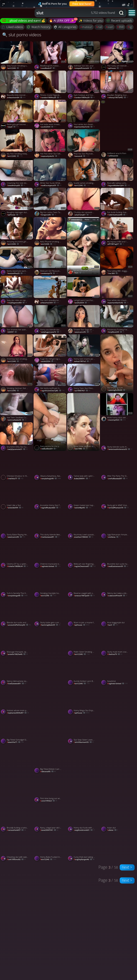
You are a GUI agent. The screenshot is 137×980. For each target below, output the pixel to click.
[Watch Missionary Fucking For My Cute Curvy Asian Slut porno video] (117, 320)
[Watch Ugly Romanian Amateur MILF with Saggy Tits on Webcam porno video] (117, 525)
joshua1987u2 (82, 361)
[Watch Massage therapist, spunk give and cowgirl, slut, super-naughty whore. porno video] (17, 642)
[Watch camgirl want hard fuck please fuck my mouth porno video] (84, 290)
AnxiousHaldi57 (16, 830)
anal (99, 27)
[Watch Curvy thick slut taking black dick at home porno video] (84, 847)
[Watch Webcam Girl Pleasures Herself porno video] (50, 261)
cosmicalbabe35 (17, 420)
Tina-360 (113, 273)
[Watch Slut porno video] (17, 774)
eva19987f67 (82, 391)
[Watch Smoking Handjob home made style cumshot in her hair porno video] (50, 583)
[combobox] (76, 13)
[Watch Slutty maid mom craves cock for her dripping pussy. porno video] (117, 642)
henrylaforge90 (50, 479)
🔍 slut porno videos (22, 35)
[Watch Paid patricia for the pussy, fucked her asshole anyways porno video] (50, 422)
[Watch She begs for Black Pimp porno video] (50, 715)
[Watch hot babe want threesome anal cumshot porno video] (50, 115)
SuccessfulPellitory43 (19, 625)
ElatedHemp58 (16, 186)
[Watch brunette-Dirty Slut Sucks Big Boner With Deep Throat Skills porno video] (17, 437)
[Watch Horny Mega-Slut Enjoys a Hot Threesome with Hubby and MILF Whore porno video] (84, 701)
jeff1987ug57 (116, 244)
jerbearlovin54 (16, 98)
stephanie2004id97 (18, 713)
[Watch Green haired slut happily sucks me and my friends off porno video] (84, 496)
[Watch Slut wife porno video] (50, 656)
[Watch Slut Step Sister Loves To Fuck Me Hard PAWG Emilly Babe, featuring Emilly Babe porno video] (84, 730)
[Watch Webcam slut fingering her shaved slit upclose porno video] (84, 554)
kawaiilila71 (15, 742)
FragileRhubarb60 (50, 508)
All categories (65, 27)
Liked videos (12, 27)
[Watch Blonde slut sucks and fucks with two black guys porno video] (17, 613)
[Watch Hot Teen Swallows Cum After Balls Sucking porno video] (17, 408)
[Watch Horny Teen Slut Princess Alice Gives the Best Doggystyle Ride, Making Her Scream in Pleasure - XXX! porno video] (84, 378)
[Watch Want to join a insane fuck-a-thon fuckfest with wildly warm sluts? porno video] (84, 613)
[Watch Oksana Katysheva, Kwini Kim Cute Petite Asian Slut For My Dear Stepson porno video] (50, 466)
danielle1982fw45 (17, 654)
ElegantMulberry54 (119, 186)
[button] (132, 13)
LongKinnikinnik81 (84, 830)
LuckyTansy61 (83, 215)
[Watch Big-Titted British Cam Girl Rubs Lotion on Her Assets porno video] (50, 759)
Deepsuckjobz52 (50, 156)
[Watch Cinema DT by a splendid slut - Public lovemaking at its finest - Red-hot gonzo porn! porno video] (17, 554)
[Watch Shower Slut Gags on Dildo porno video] (84, 320)
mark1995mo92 (16, 860)
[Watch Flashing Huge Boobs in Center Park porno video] (117, 774)
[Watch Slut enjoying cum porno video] (117, 363)
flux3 (113, 625)
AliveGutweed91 (50, 537)
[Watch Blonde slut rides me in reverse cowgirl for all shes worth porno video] (117, 715)
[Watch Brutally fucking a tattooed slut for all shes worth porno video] (17, 818)
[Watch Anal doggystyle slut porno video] (117, 613)
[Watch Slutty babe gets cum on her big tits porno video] (50, 613)
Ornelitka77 (15, 479)
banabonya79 (49, 273)
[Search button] (122, 13)
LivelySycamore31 (17, 449)
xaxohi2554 (48, 127)
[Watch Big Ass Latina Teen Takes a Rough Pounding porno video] (50, 203)
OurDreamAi (113, 156)
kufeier (113, 830)
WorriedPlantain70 (118, 508)
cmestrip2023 (116, 420)
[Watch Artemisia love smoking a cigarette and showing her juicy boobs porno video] (17, 349)
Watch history (39, 27)
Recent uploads (119, 20)
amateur (86, 27)
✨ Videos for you (91, 20)
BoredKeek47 (48, 68)
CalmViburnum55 (84, 742)
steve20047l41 (49, 830)
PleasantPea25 (16, 273)
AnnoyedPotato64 (84, 68)
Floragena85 (48, 215)
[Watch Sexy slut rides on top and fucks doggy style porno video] (17, 290)
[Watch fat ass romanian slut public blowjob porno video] (84, 246)
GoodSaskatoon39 (118, 566)
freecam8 (82, 156)
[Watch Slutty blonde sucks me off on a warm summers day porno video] (117, 437)
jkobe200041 (82, 479)
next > (127, 867)
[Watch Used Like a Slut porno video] (17, 496)
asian (109, 27)
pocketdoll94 (15, 508)
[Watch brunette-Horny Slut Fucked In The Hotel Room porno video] (50, 496)
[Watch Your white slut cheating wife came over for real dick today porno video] (84, 115)
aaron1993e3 (49, 801)
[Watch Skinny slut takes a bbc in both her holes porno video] (117, 583)
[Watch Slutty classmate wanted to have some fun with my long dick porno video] (17, 261)
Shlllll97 (12, 332)
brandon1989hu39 (51, 98)
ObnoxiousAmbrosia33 (120, 449)
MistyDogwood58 (17, 303)
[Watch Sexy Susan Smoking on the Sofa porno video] (17, 56)
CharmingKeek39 (50, 625)
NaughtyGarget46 (84, 860)
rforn (79, 273)
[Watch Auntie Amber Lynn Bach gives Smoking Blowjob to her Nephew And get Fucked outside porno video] (84, 671)
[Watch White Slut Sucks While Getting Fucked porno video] (50, 173)
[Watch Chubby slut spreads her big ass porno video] (84, 203)
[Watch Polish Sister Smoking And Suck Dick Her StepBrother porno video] (84, 642)
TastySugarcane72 (51, 332)
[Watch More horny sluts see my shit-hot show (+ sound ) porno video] (117, 408)
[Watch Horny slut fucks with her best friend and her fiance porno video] (84, 818)
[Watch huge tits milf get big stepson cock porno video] (50, 349)
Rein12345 (15, 68)
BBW (120, 27)
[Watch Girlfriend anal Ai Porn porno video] (117, 129)
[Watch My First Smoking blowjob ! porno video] (17, 144)
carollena (114, 537)
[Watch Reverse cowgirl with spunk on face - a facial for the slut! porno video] (84, 583)
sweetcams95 (83, 332)
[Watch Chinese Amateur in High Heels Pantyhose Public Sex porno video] (17, 466)
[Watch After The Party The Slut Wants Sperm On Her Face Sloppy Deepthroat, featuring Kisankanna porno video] (117, 466)
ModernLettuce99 (117, 215)
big (130, 27)
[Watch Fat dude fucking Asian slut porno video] (117, 203)
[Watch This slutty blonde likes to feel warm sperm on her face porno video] (50, 525)
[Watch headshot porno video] (117, 671)
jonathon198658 (83, 537)
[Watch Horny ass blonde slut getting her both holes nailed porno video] (50, 320)
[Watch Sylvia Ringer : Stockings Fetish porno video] (84, 774)
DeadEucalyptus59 (51, 186)
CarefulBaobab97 (117, 479)
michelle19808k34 (17, 566)
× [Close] (129, 4)
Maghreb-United (50, 566)
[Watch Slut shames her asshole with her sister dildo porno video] (17, 320)
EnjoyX (13, 127)
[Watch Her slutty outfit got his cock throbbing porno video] (50, 378)
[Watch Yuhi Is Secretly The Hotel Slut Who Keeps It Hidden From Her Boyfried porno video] (17, 583)
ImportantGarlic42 (84, 127)
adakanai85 (48, 772)
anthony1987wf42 (118, 98)
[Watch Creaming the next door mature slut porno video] (17, 173)
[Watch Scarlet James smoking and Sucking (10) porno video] (84, 173)
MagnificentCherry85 (52, 391)
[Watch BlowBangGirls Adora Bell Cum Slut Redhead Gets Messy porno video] (50, 56)
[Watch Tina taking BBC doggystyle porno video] (117, 261)
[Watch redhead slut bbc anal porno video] (84, 56)
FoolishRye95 (82, 508)
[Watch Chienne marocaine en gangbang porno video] (50, 554)
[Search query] (73, 13)
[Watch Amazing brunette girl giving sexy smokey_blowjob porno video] (17, 232)
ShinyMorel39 (116, 332)
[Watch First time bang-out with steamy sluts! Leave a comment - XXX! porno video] (50, 789)
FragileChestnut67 (85, 566)
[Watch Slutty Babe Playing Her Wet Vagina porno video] (17, 525)
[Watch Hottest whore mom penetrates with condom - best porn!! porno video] (17, 701)
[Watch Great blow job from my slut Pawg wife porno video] (84, 422)
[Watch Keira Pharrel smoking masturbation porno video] (50, 232)
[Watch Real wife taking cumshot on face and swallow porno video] (117, 173)
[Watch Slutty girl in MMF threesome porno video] (117, 496)
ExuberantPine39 (117, 596)
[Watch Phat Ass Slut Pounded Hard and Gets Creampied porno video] (84, 144)
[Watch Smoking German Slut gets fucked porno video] (17, 378)
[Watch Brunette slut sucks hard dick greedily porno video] (117, 554)
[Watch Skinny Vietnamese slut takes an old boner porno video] (17, 671)
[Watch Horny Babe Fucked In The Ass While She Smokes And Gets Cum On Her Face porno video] (50, 847)
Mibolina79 (115, 654)
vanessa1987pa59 (84, 596)
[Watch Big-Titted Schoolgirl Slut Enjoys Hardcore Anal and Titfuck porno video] (17, 730)
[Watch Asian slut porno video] (117, 818)
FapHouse (115, 68)
